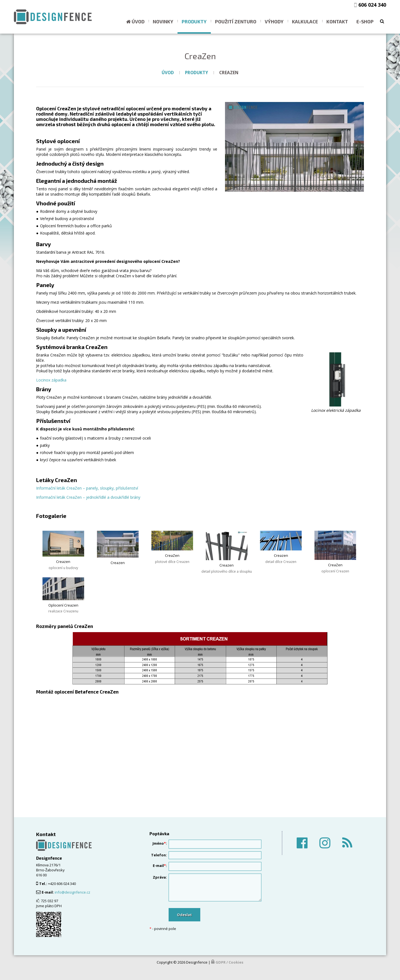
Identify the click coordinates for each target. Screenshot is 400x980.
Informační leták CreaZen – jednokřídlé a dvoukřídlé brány (88, 497)
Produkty (194, 21)
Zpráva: (160, 877)
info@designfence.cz (72, 892)
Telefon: (159, 855)
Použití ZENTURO (236, 21)
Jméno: (160, 843)
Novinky (163, 21)
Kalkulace (305, 21)
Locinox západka (51, 380)
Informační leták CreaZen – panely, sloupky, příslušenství (87, 488)
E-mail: (160, 866)
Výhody (274, 21)
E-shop (365, 21)
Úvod (138, 21)
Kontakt (337, 21)
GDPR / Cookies (229, 962)
